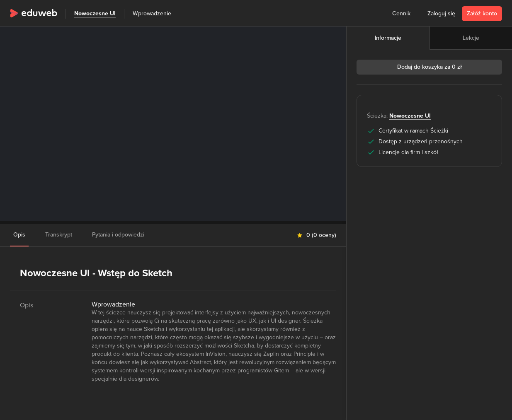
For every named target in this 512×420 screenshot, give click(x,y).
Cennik (401, 13)
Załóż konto (482, 13)
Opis (19, 235)
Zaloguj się (441, 13)
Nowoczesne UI (95, 13)
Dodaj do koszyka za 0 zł (429, 67)
